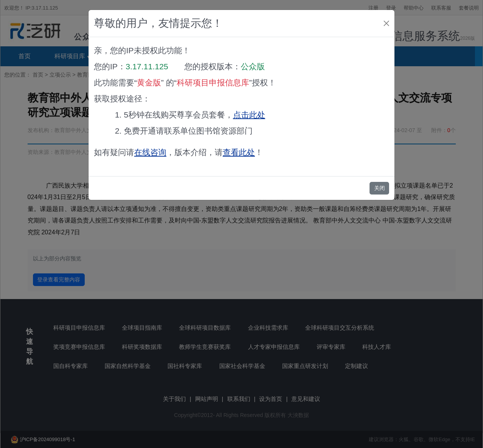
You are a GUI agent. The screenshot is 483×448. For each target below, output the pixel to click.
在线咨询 (150, 152)
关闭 (379, 188)
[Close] (386, 23)
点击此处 (249, 115)
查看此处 (239, 152)
